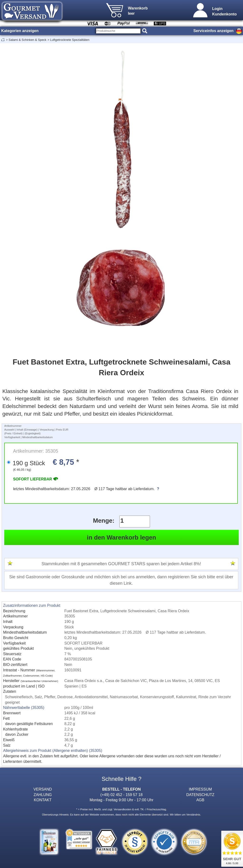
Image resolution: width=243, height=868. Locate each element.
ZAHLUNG (43, 795)
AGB (200, 800)
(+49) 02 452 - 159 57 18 (121, 795)
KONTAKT (43, 800)
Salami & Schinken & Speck (27, 40)
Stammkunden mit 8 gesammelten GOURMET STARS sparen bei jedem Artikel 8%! (121, 564)
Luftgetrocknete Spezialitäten (70, 40)
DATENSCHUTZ (200, 795)
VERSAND (43, 789)
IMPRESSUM (200, 789)
